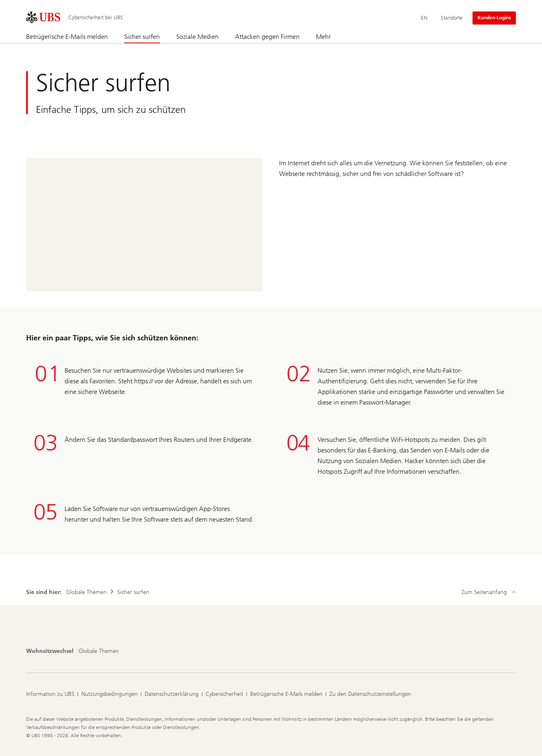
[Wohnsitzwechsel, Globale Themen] (99, 651)
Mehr (323, 37)
